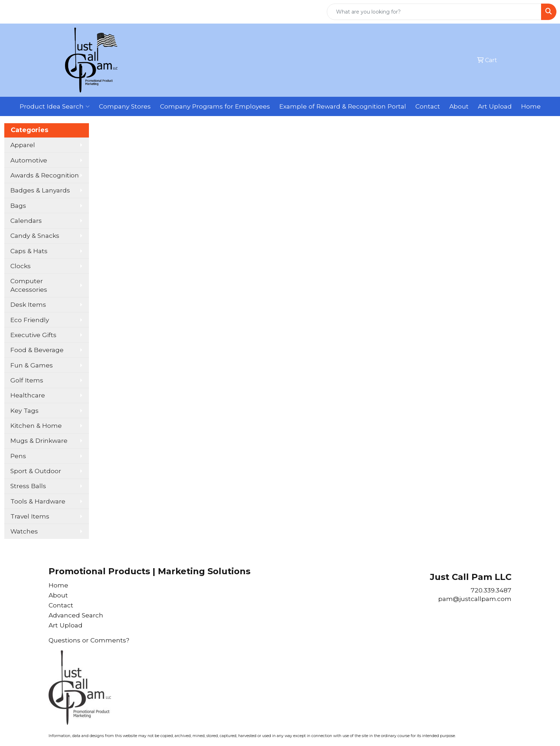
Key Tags (24, 410)
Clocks (21, 266)
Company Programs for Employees (215, 106)
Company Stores (125, 106)
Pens (18, 456)
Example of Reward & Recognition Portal (343, 106)
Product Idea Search (55, 106)
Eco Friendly (30, 320)
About (459, 106)
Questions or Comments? (89, 640)
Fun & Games (32, 365)
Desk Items (28, 304)
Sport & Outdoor (36, 471)
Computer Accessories (29, 285)
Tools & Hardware (38, 501)
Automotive (29, 160)
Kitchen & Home (36, 425)
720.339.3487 (491, 590)
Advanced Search (76, 615)
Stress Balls (28, 486)
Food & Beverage (37, 350)
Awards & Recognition (45, 175)
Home (531, 106)
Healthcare (28, 395)
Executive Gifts (33, 335)
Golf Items (27, 380)
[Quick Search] (434, 12)
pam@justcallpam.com (475, 599)
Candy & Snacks (35, 236)
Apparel (23, 145)
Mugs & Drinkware (39, 440)
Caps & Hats (29, 251)
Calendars (26, 221)
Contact (428, 106)
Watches (24, 531)
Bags (18, 206)
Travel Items (30, 516)
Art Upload (495, 106)
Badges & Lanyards (40, 190)
